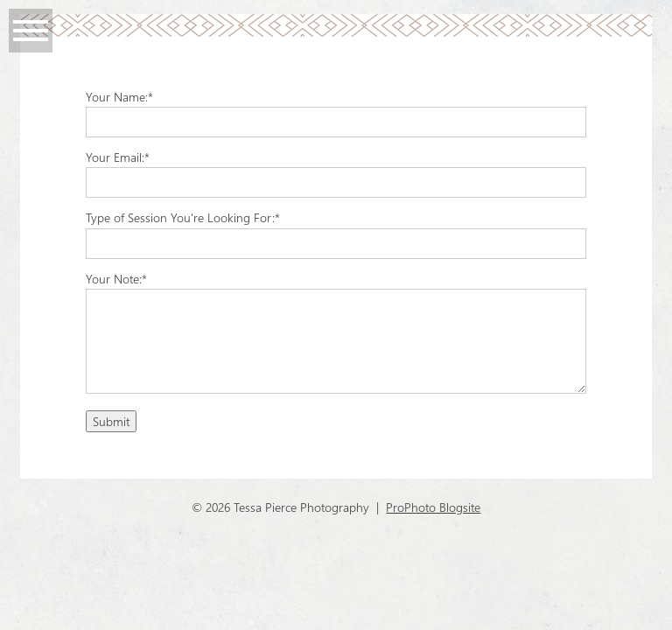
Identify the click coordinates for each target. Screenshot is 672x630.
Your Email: (115, 157)
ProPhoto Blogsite (433, 507)
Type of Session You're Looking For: (180, 217)
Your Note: (114, 279)
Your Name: (117, 97)
